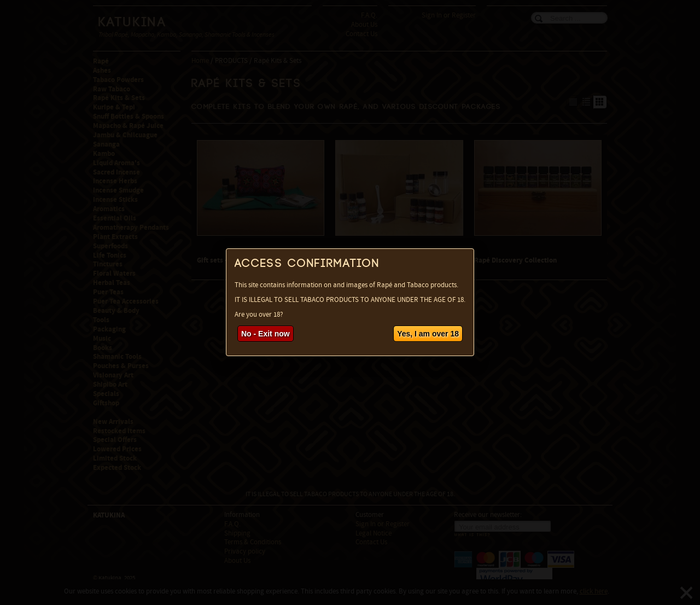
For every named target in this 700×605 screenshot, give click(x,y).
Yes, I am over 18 (428, 334)
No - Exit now (266, 334)
